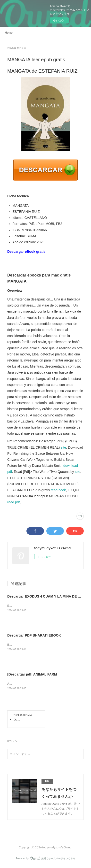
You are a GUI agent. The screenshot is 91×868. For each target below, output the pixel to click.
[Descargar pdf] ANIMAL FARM (32, 675)
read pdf (13, 502)
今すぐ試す (59, 20)
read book (58, 490)
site (63, 447)
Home (9, 33)
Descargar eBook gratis (26, 252)
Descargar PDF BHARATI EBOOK (34, 636)
